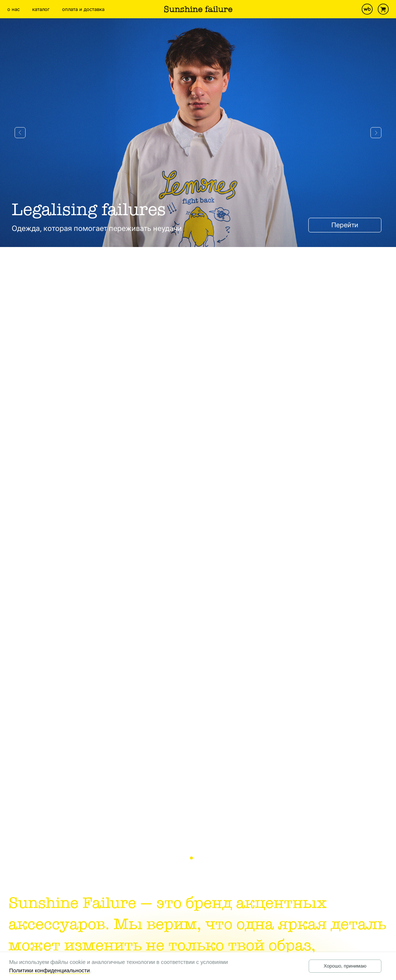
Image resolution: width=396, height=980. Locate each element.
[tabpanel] (198, 445)
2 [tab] (200, 858)
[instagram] (351, 9)
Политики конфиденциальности (49, 970)
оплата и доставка (83, 9)
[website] (367, 9)
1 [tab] (193, 858)
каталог (41, 9)
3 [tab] (206, 858)
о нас (14, 9)
